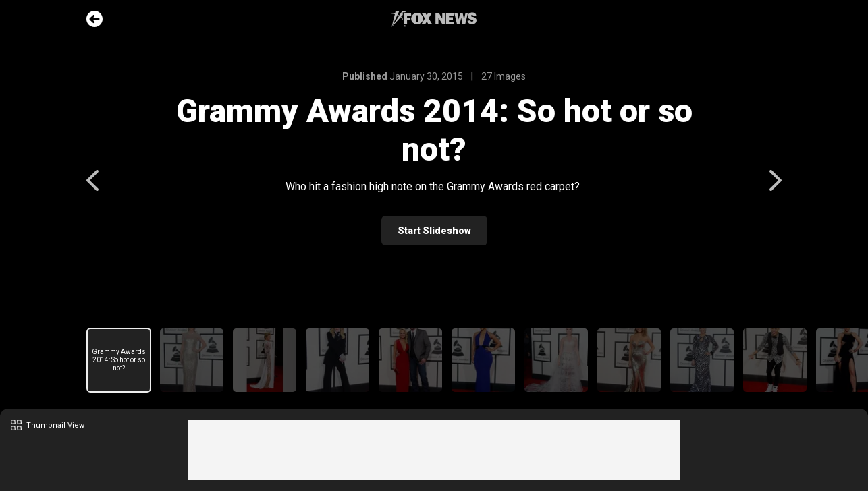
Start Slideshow (434, 231)
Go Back (94, 19)
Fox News (434, 19)
